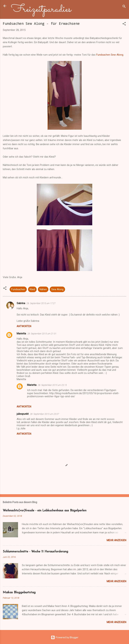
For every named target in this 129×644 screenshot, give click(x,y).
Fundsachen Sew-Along (110, 55)
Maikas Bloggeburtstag (19, 592)
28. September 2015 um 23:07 (44, 414)
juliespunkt (23, 414)
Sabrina (21, 303)
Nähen (43, 289)
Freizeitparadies (41, 9)
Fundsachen (18, 289)
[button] (124, 24)
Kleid (32, 289)
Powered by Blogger (65, 637)
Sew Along (57, 289)
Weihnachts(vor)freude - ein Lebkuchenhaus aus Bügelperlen (45, 511)
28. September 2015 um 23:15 (52, 385)
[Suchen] (124, 7)
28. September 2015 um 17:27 (41, 303)
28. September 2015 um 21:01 (42, 334)
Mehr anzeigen (116, 540)
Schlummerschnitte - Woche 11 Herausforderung (35, 552)
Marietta (21, 334)
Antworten (24, 326)
